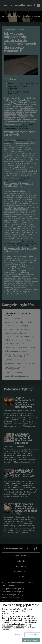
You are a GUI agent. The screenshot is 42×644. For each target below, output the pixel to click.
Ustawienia (17, 635)
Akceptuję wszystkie (31, 640)
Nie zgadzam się (32, 635)
